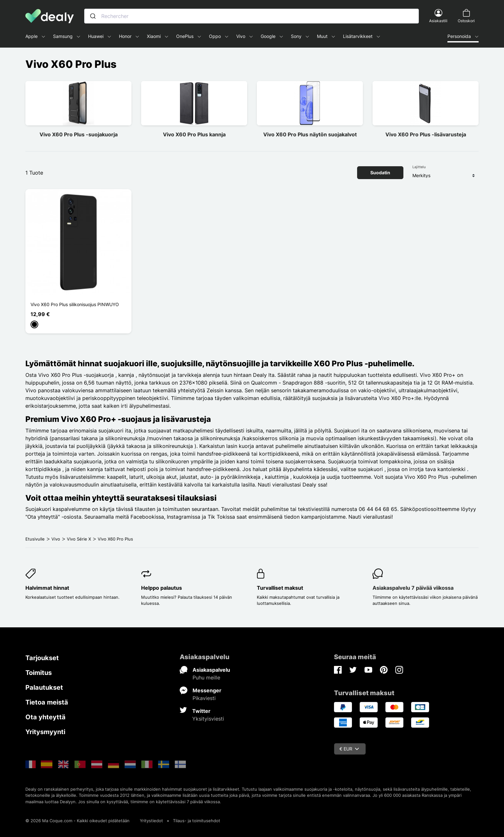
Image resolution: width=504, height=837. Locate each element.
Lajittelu (419, 167)
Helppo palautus (162, 588)
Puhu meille (206, 678)
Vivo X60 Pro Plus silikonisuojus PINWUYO (75, 304)
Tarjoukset (42, 658)
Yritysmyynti (45, 732)
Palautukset (44, 687)
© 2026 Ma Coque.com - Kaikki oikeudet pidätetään (77, 821)
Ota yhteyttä (45, 717)
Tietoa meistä (47, 702)
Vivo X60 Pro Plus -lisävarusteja (426, 134)
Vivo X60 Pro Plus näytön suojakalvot (310, 134)
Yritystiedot (151, 821)
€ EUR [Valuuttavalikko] (349, 749)
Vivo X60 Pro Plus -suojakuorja (79, 134)
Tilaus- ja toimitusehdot (197, 821)
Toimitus (39, 673)
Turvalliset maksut (280, 588)
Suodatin (380, 173)
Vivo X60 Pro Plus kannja (194, 134)
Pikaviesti (204, 698)
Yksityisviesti (208, 719)
